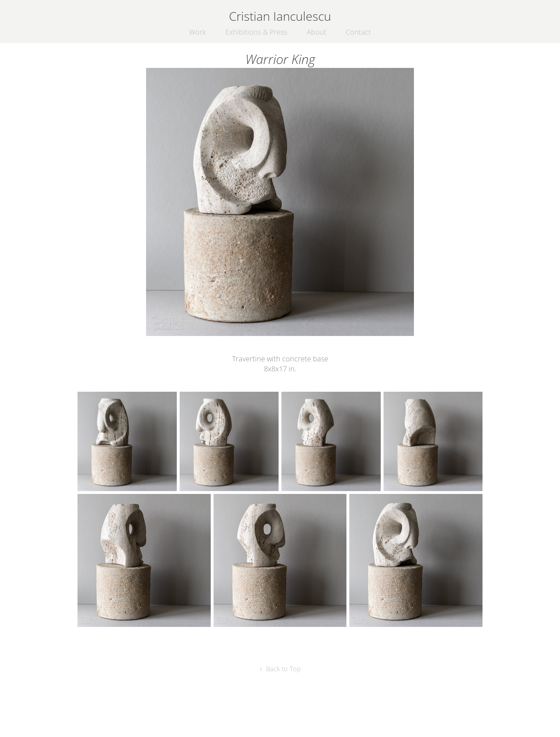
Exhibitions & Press (256, 32)
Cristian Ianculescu (280, 16)
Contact (358, 32)
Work (197, 32)
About (317, 32)
